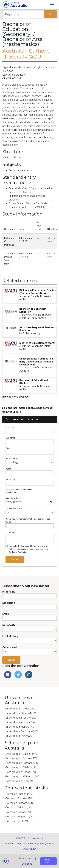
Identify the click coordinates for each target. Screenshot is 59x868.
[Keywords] (23, 14)
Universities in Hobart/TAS (20, 727)
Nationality (10, 479)
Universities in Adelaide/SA (20, 722)
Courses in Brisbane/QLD (19, 803)
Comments (10, 532)
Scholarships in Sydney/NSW (22, 758)
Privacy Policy (46, 844)
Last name (10, 438)
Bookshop (27, 864)
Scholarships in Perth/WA (20, 781)
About (21, 858)
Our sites (47, 861)
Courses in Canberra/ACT (20, 794)
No (14, 493)
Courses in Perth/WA (17, 821)
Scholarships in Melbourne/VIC (22, 776)
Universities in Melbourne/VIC (22, 731)
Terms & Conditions (26, 844)
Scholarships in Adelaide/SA (21, 767)
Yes (8, 493)
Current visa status (14, 508)
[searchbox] (7, 526)
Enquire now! (30, 849)
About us (9, 844)
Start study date (13, 498)
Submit (15, 560)
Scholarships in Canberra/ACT (22, 754)
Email (8, 448)
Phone (8, 469)
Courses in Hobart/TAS (18, 812)
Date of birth (11, 458)
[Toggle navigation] (52, 5)
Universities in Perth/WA (19, 736)
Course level (10, 647)
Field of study (10, 636)
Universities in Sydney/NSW (21, 713)
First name (10, 428)
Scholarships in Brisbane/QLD (22, 763)
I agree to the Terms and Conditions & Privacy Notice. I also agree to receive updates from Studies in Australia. (29, 549)
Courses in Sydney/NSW (19, 798)
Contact (30, 858)
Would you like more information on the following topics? (28, 520)
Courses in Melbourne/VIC (20, 817)
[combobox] (29, 526)
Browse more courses (15, 397)
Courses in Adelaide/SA (19, 807)
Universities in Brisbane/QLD (21, 718)
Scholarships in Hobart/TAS (21, 772)
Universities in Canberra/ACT (21, 709)
